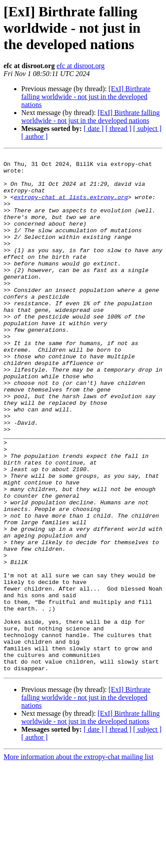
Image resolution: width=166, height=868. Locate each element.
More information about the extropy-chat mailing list (79, 860)
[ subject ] (147, 129)
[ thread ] (118, 129)
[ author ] (35, 136)
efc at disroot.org (81, 66)
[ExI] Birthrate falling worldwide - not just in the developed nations (86, 97)
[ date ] (94, 129)
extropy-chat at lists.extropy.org (71, 206)
